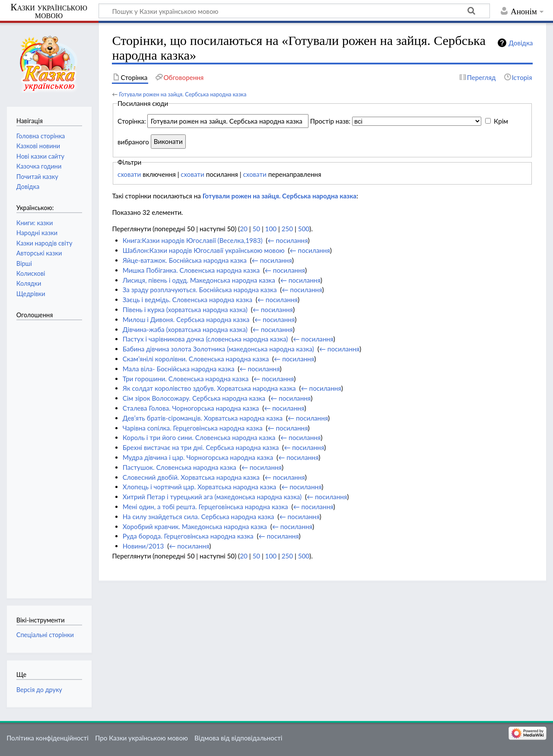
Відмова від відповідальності (238, 738)
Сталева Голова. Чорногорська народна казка (191, 408)
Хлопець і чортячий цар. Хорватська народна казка (200, 487)
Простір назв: (330, 121)
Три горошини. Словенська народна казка (186, 379)
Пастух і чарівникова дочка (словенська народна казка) (205, 339)
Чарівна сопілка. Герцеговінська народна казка (193, 428)
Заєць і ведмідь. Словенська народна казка (188, 300)
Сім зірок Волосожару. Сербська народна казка (194, 398)
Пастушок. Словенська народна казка (180, 467)
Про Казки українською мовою (141, 738)
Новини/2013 (143, 546)
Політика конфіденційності (48, 738)
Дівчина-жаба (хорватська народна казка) (185, 329)
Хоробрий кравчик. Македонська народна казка (195, 526)
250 (287, 229)
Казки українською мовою (49, 11)
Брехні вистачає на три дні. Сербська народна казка (201, 447)
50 (256, 229)
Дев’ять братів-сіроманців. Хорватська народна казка (203, 418)
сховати (129, 174)
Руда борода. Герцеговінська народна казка (188, 536)
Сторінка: (132, 121)
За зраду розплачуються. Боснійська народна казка (200, 290)
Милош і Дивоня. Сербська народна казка (186, 319)
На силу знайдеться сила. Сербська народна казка (199, 517)
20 (244, 229)
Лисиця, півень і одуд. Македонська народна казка (199, 280)
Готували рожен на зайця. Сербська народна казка (183, 94)
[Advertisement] (51, 455)
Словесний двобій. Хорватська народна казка (191, 477)
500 (304, 229)
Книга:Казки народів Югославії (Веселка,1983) (193, 240)
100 (271, 229)
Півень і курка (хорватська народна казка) (185, 309)
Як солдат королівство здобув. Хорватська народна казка (209, 388)
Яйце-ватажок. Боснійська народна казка (185, 260)
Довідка (521, 43)
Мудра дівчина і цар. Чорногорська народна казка (198, 457)
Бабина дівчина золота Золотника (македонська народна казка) (218, 349)
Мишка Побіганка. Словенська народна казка (191, 270)
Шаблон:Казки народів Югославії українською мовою (204, 250)
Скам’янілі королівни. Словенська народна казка (196, 359)
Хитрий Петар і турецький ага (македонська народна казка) (212, 497)
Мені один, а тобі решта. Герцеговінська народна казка (205, 507)
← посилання (288, 240)
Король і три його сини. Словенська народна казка (199, 437)
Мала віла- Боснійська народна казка (179, 369)
